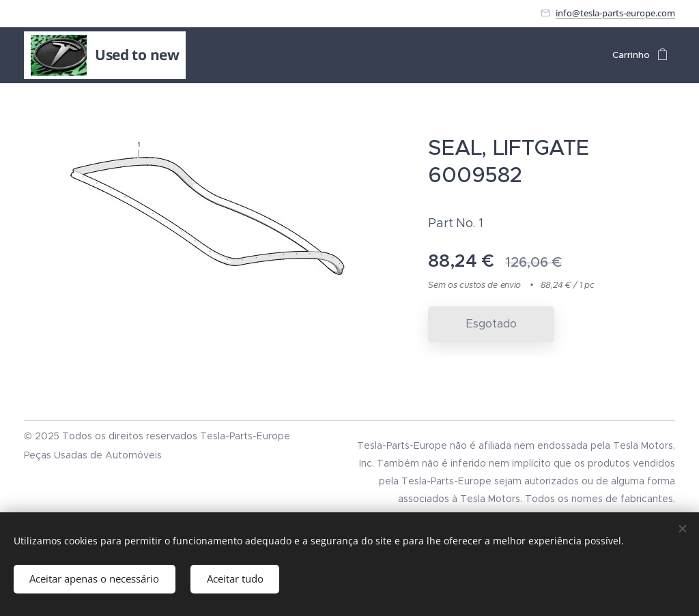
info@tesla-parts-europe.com (615, 13)
